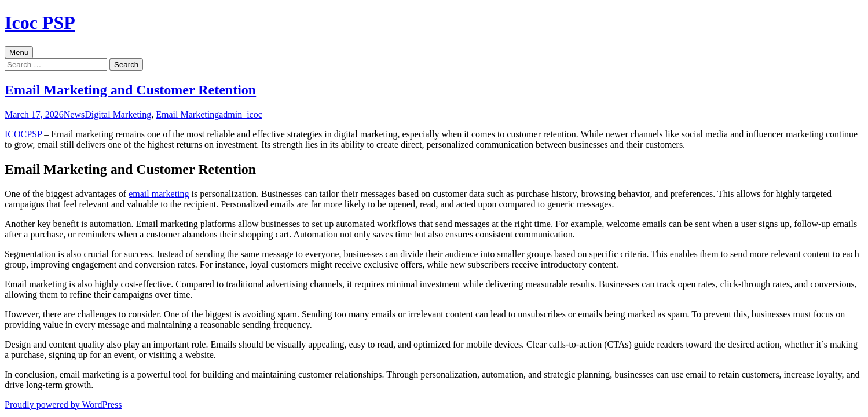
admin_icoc (241, 114)
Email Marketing (187, 114)
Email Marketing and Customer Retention (130, 90)
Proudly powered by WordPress (63, 405)
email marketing (159, 194)
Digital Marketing (118, 114)
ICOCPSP (23, 134)
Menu (19, 52)
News (74, 114)
